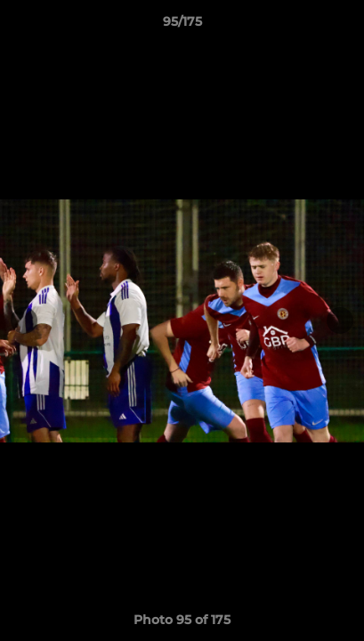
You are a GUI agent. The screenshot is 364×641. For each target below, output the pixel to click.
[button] (343, 26)
